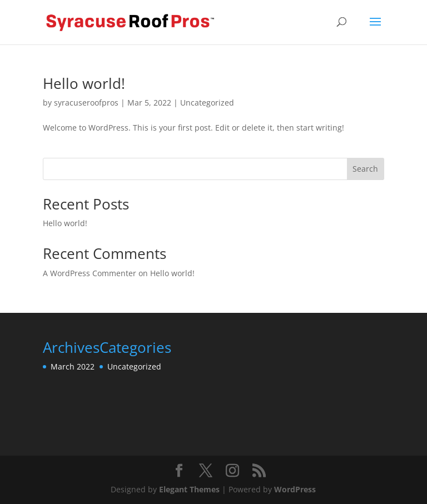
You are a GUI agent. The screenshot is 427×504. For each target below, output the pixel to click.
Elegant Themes (189, 489)
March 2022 (73, 366)
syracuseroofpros (86, 103)
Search (365, 169)
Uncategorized (207, 103)
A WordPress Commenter (90, 273)
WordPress (295, 489)
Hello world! (84, 83)
